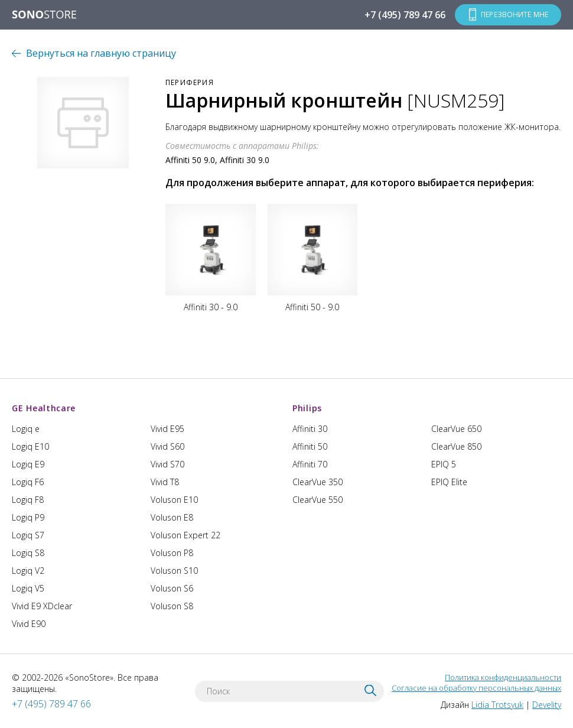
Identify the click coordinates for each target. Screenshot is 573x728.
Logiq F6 (28, 482)
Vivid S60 (167, 446)
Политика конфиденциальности (503, 677)
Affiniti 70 (310, 464)
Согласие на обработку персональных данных (476, 688)
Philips (307, 408)
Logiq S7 (28, 535)
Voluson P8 (172, 553)
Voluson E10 (174, 500)
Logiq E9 (28, 464)
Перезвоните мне (515, 14)
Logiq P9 (28, 517)
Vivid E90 (29, 624)
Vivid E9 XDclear (42, 606)
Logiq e (26, 429)
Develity (547, 705)
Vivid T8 (165, 482)
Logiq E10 (30, 446)
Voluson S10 (174, 571)
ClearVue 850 (456, 446)
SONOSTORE (44, 15)
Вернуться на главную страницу (101, 53)
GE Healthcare (44, 408)
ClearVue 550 (318, 500)
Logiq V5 (28, 588)
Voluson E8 (172, 517)
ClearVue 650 (456, 429)
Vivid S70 (167, 464)
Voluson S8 (172, 606)
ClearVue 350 (318, 482)
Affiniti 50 (310, 446)
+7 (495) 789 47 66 (405, 15)
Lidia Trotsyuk (497, 705)
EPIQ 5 (444, 464)
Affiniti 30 (310, 429)
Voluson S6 (172, 588)
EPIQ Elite (449, 482)
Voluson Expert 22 (185, 535)
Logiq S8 (28, 553)
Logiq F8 (28, 500)
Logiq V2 (28, 571)
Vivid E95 (167, 429)
